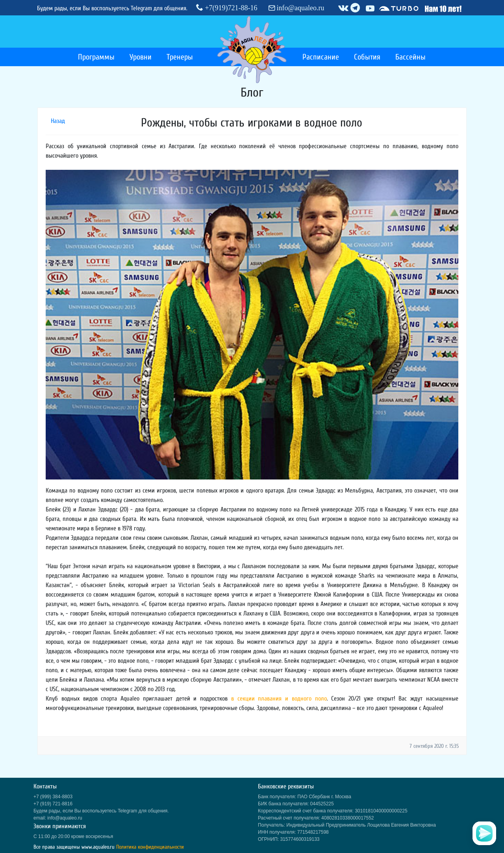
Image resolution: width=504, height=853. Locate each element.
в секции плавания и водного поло (279, 699)
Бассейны (410, 57)
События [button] (367, 57)
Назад (58, 121)
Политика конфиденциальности (150, 847)
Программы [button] (96, 57)
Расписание (321, 57)
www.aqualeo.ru (98, 847)
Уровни (141, 57)
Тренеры (180, 57)
